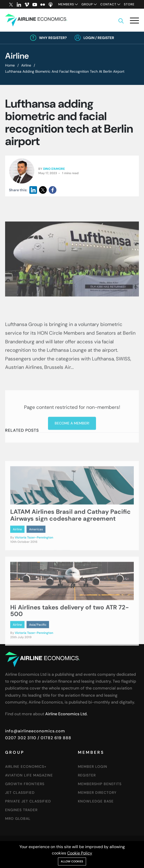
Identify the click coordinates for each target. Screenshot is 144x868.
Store (129, 4)
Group (87, 4)
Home (10, 65)
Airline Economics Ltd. (66, 714)
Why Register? (53, 38)
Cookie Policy (80, 853)
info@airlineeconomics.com (35, 731)
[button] (134, 22)
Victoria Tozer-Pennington (34, 563)
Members (66, 4)
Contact (108, 4)
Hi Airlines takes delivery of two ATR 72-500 (70, 636)
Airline (26, 65)
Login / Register (99, 38)
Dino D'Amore (54, 169)
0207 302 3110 (21, 738)
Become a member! (72, 458)
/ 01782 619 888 (54, 738)
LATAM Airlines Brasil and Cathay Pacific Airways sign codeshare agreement (70, 540)
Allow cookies (72, 861)
